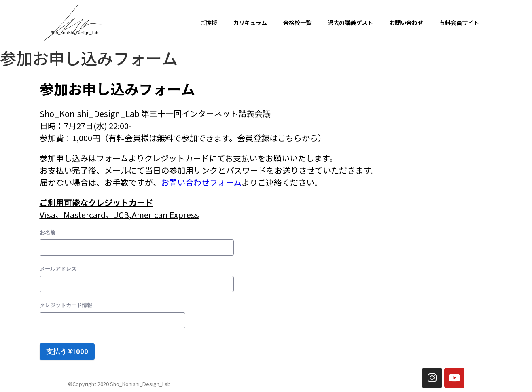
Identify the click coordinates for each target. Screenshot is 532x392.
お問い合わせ (406, 22)
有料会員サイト (459, 22)
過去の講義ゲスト (350, 22)
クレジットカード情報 (66, 305)
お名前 (48, 232)
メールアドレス (58, 269)
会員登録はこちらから (278, 138)
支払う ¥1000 (67, 352)
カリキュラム (250, 22)
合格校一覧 (297, 22)
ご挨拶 (208, 22)
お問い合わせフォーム (201, 182)
